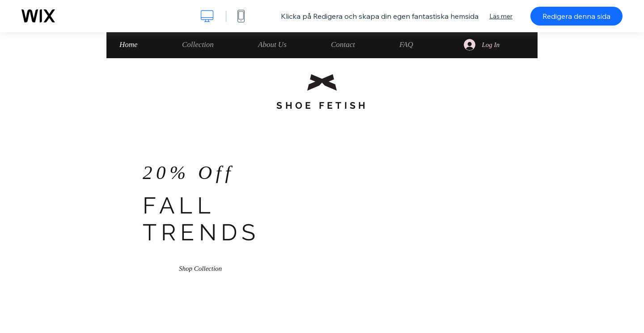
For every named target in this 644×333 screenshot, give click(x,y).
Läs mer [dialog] (501, 16)
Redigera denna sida (576, 16)
